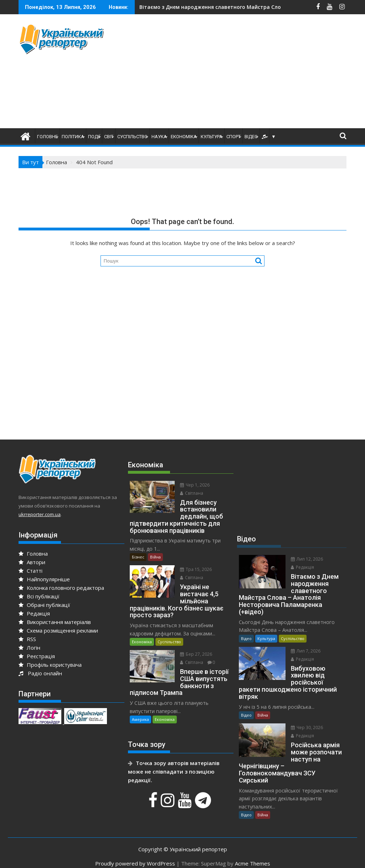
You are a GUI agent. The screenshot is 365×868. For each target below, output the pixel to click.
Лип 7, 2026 (305, 651)
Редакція (34, 613)
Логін (29, 648)
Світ (109, 137)
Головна (33, 553)
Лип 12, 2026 (306, 559)
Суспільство (132, 137)
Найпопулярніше (44, 579)
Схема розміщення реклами (58, 630)
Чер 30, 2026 (306, 720)
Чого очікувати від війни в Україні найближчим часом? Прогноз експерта (251, 7)
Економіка (184, 137)
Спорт (233, 137)
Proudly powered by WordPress (135, 856)
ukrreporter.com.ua (40, 514)
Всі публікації (39, 596)
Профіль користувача (50, 665)
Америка (140, 705)
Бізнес (138, 557)
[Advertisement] (244, 73)
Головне (47, 137)
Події (94, 137)
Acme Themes (253, 856)
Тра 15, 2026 (195, 569)
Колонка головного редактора (61, 588)
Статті (30, 571)
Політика (73, 137)
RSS (27, 639)
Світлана (191, 493)
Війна (155, 557)
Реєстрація (37, 656)
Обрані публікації (44, 605)
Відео (251, 137)
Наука (159, 137)
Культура (212, 137)
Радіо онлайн (40, 673)
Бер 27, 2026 (195, 647)
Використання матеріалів (55, 622)
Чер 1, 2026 (194, 485)
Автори (32, 562)
